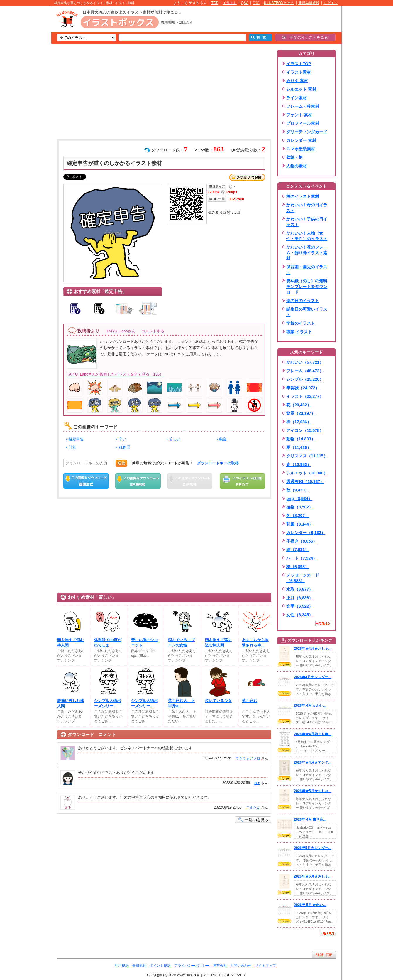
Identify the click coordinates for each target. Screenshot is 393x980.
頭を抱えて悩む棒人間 (71, 643)
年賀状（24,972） (303, 388)
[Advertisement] (23, 97)
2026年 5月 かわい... (310, 905)
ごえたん (253, 808)
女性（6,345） (300, 615)
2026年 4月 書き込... (310, 819)
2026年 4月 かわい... (310, 705)
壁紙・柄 (294, 157)
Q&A (245, 3)
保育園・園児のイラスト (307, 270)
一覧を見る (323, 623)
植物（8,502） (300, 507)
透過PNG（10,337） (305, 481)
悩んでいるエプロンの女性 (181, 643)
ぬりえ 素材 (297, 81)
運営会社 (220, 966)
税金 (223, 439)
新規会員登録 (309, 3)
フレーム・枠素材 (303, 106)
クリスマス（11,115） (307, 456)
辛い (123, 439)
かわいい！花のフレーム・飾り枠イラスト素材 (307, 253)
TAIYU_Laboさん (121, 331)
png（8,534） (299, 499)
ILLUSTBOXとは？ (279, 3)
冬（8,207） (298, 516)
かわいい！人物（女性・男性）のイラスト (307, 236)
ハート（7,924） (302, 558)
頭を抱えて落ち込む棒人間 (218, 643)
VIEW (284, 665)
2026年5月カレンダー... (313, 848)
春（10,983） (299, 464)
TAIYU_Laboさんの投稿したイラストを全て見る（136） (115, 374)
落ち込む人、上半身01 (181, 703)
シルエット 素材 (301, 89)
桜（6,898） (298, 567)
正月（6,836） (300, 598)
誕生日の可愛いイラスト (307, 312)
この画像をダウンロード (86, 481)
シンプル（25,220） (305, 379)
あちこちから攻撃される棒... (255, 643)
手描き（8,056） (302, 541)
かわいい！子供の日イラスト (307, 222)
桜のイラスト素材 (303, 196)
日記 (256, 3)
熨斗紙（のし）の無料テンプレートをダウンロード (307, 287)
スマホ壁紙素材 (301, 149)
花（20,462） (299, 405)
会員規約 (139, 966)
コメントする (153, 331)
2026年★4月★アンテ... (313, 762)
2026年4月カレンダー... (313, 677)
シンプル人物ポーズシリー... (107, 703)
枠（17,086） (299, 422)
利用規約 (122, 966)
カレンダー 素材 (301, 140)
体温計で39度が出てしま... (108, 643)
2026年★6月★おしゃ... (313, 876)
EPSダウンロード (138, 481)
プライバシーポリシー (192, 966)
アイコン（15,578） (305, 430)
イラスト (230, 3)
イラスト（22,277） (305, 396)
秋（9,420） (298, 490)
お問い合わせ (241, 966)
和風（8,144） (300, 524)
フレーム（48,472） (305, 371)
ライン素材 (297, 98)
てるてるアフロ (248, 758)
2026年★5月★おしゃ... (313, 791)
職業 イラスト (299, 332)
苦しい (175, 439)
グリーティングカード (307, 132)
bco (257, 783)
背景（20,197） (301, 413)
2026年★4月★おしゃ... (313, 649)
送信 (121, 463)
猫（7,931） (298, 550)
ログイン (331, 3)
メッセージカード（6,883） (303, 578)
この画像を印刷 (242, 481)
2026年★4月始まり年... (313, 734)
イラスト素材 (299, 72)
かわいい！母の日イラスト (307, 208)
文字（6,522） (300, 606)
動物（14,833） (301, 439)
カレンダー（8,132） (306, 533)
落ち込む (250, 701)
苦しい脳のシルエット (144, 643)
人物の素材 (297, 166)
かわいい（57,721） (305, 362)
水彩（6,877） (300, 589)
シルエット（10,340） (307, 473)
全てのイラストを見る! (305, 37)
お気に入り (247, 177)
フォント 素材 (299, 115)
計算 (72, 447)
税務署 (124, 447)
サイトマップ (265, 966)
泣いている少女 (218, 701)
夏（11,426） (299, 447)
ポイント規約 (160, 966)
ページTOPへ (324, 955)
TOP (215, 3)
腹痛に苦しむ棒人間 (71, 703)
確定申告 (76, 439)
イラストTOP (299, 64)
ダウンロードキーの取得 (218, 463)
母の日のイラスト (303, 301)
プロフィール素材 (303, 123)
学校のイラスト (301, 323)
